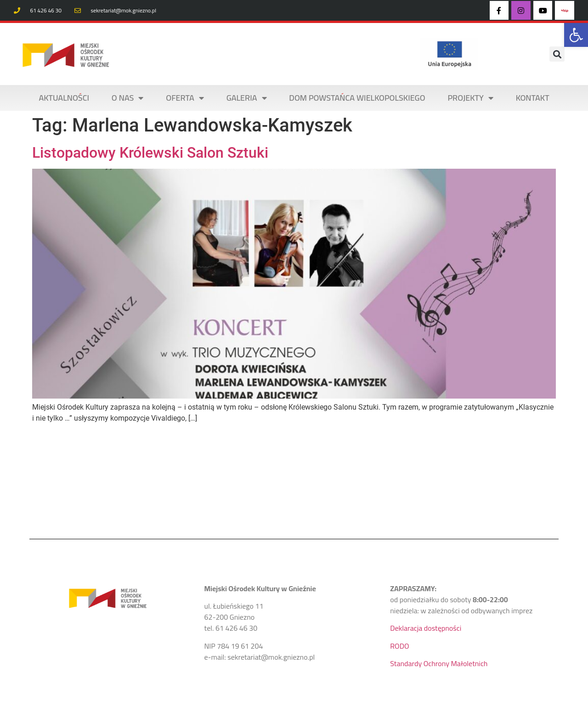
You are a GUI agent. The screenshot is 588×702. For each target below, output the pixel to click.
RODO (399, 646)
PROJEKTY (470, 98)
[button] (576, 35)
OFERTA (185, 98)
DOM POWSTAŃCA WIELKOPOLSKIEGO (357, 98)
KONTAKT (533, 98)
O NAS (128, 98)
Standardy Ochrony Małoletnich (439, 663)
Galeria (247, 98)
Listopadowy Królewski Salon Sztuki (150, 153)
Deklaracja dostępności (426, 628)
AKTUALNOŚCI (64, 98)
